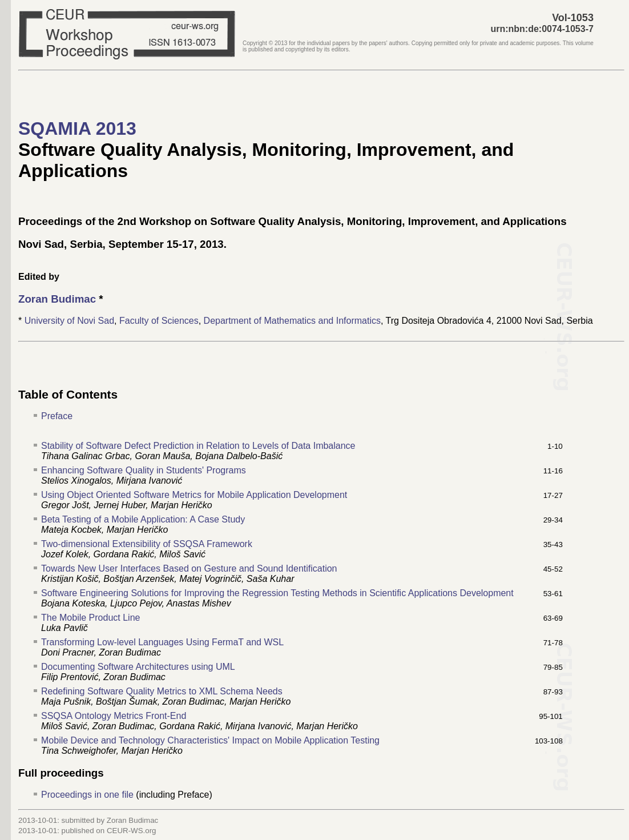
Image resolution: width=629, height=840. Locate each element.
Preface (57, 416)
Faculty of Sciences (159, 321)
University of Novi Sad (69, 321)
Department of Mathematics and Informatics (292, 321)
